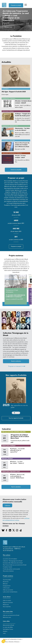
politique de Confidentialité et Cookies (16, 519)
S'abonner (7, 505)
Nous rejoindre (7, 607)
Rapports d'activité (8, 603)
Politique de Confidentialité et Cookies (12, 639)
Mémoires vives (7, 617)
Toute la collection (16, 361)
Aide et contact (7, 601)
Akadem (5, 631)
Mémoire (5, 584)
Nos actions (7, 555)
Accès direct (7, 597)
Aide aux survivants (8, 590)
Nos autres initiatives (8, 571)
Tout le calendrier (16, 487)
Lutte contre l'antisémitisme (10, 592)
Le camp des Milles (8, 627)
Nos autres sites (8, 612)
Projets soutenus (8, 576)
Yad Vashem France (8, 629)
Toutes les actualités (16, 170)
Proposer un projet (16, 5)
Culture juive (6, 588)
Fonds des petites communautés (11, 569)
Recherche (6, 582)
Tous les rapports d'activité (16, 418)
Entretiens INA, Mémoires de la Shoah (13, 563)
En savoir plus (8, 27)
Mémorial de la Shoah (9, 625)
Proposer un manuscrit (17, 366)
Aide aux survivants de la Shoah (11, 615)
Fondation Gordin (8, 567)
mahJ (4, 633)
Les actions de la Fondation (10, 559)
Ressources (6, 605)
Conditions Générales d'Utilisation (11, 642)
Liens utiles (6, 621)
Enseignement (7, 586)
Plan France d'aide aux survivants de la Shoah (15, 565)
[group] (16, 396)
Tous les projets (7, 580)
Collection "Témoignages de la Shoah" (13, 561)
